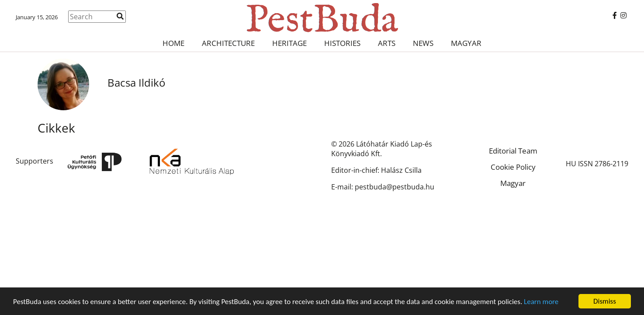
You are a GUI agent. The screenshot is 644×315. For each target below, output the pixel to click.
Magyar (466, 43)
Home (173, 43)
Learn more (541, 302)
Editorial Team (513, 151)
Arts (387, 43)
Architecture (228, 43)
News (423, 43)
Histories (342, 43)
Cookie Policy (513, 167)
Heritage (289, 43)
